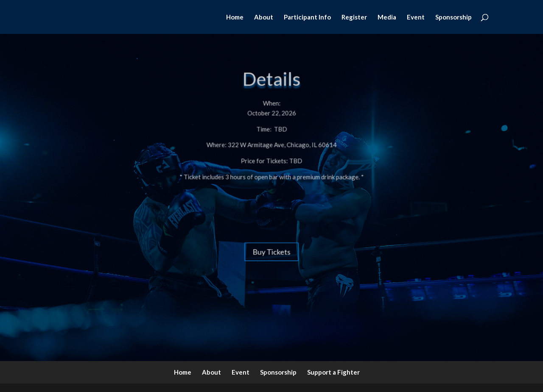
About (264, 17)
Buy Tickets (271, 244)
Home (235, 17)
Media (387, 17)
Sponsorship (453, 17)
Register (354, 17)
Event (416, 17)
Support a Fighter (333, 372)
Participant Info (307, 17)
